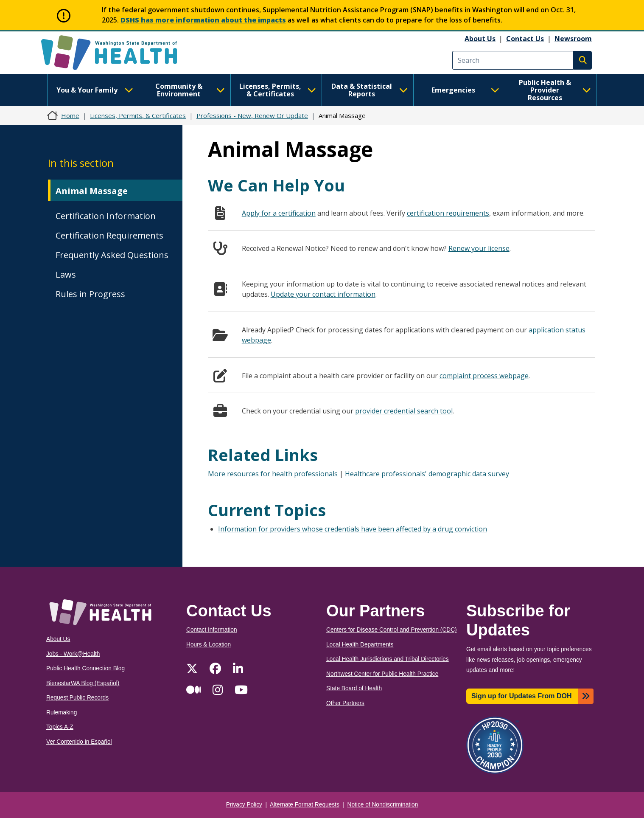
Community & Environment (190, 90)
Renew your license (479, 248)
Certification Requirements (109, 235)
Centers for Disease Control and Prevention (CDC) (392, 630)
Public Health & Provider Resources (555, 90)
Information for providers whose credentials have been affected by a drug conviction (353, 529)
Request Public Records (77, 698)
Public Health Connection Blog (85, 668)
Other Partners (345, 703)
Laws (66, 274)
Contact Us (525, 39)
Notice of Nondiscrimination (383, 805)
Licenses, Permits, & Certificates (278, 90)
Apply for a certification (279, 213)
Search (582, 60)
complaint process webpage (484, 376)
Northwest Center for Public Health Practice (382, 674)
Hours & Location (209, 645)
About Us (480, 39)
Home (70, 115)
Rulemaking (62, 713)
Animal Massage (92, 191)
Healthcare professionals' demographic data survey (427, 474)
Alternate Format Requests (305, 805)
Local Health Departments (360, 645)
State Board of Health (354, 688)
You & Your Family (95, 90)
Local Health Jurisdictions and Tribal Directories (388, 659)
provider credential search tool (404, 411)
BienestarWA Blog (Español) (83, 683)
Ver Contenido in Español (79, 742)
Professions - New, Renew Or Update (252, 115)
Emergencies (465, 90)
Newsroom (573, 39)
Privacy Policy (244, 805)
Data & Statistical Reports (370, 90)
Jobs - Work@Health (73, 654)
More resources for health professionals (273, 474)
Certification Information (106, 216)
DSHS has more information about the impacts (203, 20)
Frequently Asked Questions (112, 255)
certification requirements (448, 213)
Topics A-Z (60, 727)
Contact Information (212, 630)
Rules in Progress (90, 294)
